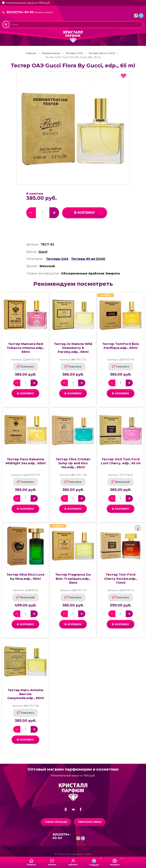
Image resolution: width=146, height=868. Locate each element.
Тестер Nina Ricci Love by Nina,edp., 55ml (25, 577)
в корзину (85, 213)
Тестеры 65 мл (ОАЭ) (102, 53)
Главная (31, 53)
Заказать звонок (43, 12)
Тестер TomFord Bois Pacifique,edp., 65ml (121, 346)
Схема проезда (56, 822)
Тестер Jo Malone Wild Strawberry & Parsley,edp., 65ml (73, 348)
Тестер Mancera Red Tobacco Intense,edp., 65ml (25, 348)
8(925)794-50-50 (20, 12)
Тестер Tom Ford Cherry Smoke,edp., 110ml (121, 579)
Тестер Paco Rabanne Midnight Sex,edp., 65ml (26, 461)
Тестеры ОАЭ (74, 53)
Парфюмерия (51, 53)
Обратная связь (90, 822)
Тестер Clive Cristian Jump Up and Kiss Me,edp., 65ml (73, 463)
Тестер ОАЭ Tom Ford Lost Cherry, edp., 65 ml (121, 461)
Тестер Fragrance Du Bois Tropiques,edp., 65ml (73, 579)
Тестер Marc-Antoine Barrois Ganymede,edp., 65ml (26, 694)
